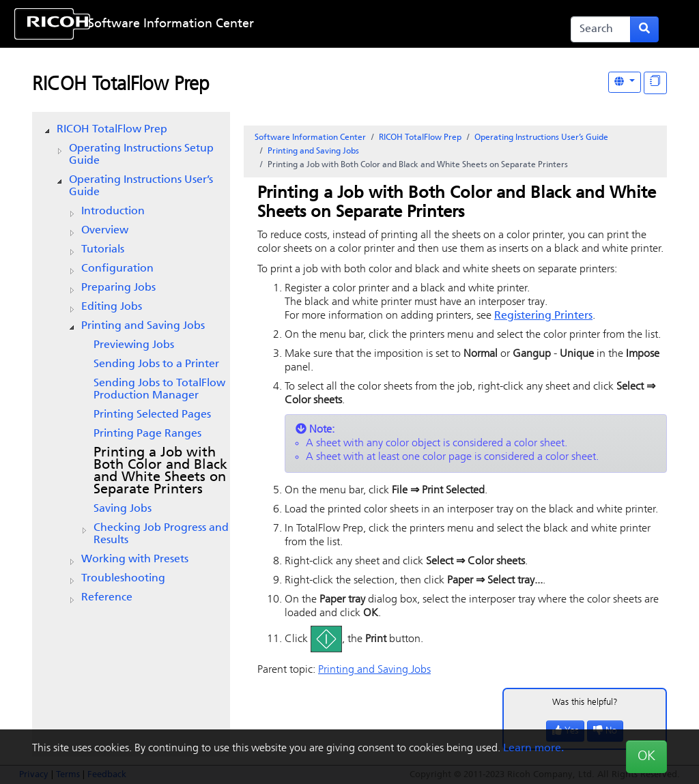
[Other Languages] (625, 82)
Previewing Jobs (134, 345)
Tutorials (103, 250)
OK (646, 757)
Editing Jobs (112, 307)
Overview (105, 231)
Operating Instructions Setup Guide (141, 155)
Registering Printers (543, 316)
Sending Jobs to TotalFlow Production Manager (159, 390)
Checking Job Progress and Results (161, 534)
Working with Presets (135, 560)
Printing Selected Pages (152, 415)
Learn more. (533, 749)
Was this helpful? (585, 702)
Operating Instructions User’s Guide (141, 186)
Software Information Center (171, 24)
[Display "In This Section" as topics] (655, 83)
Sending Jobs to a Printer (156, 364)
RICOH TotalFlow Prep (121, 85)
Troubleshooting (123, 579)
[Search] (601, 29)
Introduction (113, 212)
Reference (107, 598)
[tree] (131, 364)
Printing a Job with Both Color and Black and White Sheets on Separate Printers (160, 471)
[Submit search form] (644, 29)
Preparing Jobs (118, 288)
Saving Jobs (123, 509)
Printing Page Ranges (147, 434)
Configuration (117, 269)
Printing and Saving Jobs (143, 326)
